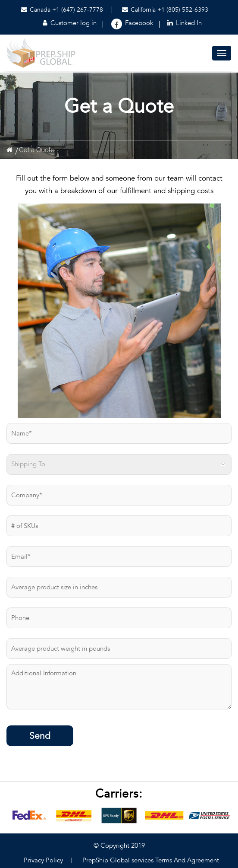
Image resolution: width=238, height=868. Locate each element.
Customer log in (70, 23)
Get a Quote (37, 150)
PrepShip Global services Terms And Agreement (151, 860)
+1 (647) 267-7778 (78, 10)
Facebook (139, 23)
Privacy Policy (43, 860)
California (140, 10)
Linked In (185, 23)
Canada (36, 10)
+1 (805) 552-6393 (183, 10)
